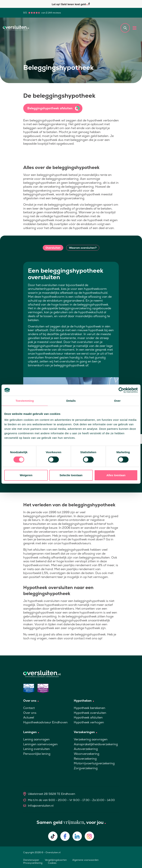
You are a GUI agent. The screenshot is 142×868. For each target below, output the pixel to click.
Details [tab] (71, 401)
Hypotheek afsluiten (88, 717)
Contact (29, 708)
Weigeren (26, 475)
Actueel (29, 717)
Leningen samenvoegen (40, 744)
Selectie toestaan (71, 475)
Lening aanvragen (36, 739)
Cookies (52, 863)
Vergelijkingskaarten (56, 860)
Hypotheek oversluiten (90, 713)
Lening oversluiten (37, 749)
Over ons (30, 713)
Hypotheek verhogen (89, 722)
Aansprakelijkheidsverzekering (96, 744)
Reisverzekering (85, 759)
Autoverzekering (86, 749)
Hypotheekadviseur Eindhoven (45, 722)
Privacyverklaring (33, 863)
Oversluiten (53, 248)
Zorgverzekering (86, 768)
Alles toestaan (116, 475)
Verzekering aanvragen (91, 739)
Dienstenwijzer (31, 860)
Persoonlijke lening (37, 754)
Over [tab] (117, 401)
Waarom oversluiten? (83, 248)
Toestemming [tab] (25, 401)
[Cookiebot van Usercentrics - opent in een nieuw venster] (121, 390)
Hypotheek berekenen (90, 708)
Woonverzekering (87, 754)
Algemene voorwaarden (85, 860)
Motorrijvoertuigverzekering (94, 763)
